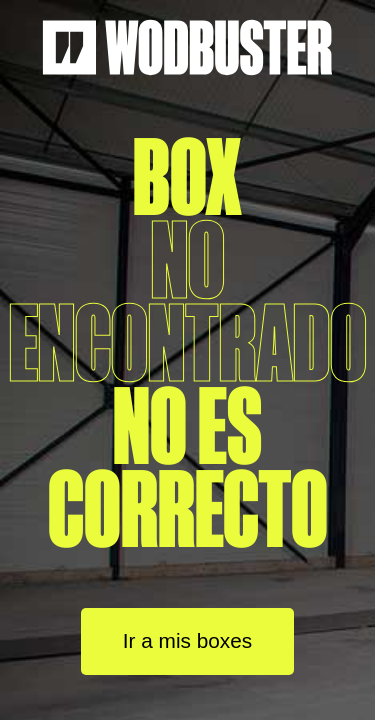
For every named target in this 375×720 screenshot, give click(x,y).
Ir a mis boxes (187, 640)
